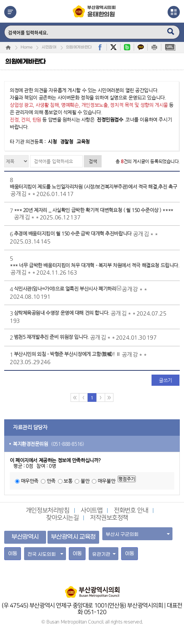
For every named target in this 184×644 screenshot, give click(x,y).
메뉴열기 (10, 12)
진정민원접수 (110, 120)
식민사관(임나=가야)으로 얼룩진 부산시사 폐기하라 (65, 289)
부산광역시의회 (101, 12)
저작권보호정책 (109, 518)
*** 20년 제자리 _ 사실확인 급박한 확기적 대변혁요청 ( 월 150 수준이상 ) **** (94, 210)
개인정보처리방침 (48, 511)
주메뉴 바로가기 (0, 0)
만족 (51, 481)
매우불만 (106, 481)
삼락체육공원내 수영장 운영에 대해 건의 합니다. (62, 313)
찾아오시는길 (62, 518)
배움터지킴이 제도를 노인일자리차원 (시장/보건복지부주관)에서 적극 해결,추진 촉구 (93, 187)
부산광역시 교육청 (73, 537)
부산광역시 (25, 537)
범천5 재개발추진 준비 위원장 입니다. (51, 337)
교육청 (83, 142)
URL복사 (170, 47)
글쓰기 (165, 380)
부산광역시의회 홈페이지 (92, 588)
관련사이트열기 (174, 12)
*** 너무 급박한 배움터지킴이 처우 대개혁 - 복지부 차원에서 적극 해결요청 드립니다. (94, 265)
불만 (85, 481)
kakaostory (141, 47)
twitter (113, 47)
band (127, 47)
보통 (68, 481)
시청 (52, 142)
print (154, 47)
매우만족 (30, 481)
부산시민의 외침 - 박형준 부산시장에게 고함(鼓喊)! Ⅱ (67, 354)
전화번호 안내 (131, 511)
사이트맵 (91, 511)
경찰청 (67, 142)
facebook (100, 47)
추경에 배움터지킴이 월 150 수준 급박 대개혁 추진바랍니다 (73, 233)
